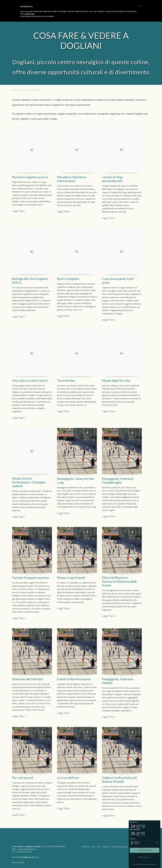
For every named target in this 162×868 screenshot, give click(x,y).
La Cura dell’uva (68, 778)
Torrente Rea (66, 380)
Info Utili (96, 847)
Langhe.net (26, 857)
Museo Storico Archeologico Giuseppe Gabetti (29, 482)
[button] (137, 826)
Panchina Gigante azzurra (30, 177)
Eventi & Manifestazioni (74, 679)
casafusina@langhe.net (27, 849)
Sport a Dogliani (68, 279)
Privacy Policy (18, 862)
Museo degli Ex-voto (116, 380)
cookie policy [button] (29, 14)
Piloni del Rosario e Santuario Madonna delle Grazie (119, 581)
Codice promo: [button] (145, 857)
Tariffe (106, 847)
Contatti (85, 847)
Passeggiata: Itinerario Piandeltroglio (118, 480)
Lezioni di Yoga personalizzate (112, 179)
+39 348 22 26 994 (24, 852)
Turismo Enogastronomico (31, 578)
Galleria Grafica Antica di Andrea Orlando (119, 780)
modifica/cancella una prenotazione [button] (144, 864)
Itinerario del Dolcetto (28, 679)
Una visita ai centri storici (30, 380)
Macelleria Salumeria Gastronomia (72, 179)
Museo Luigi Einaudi (71, 578)
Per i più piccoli (23, 778)
